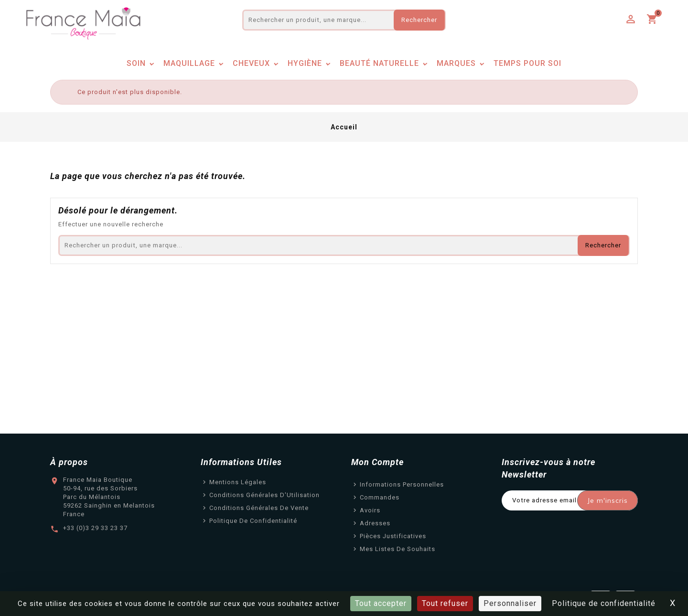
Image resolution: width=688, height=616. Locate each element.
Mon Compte (377, 462)
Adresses (375, 523)
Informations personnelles (402, 484)
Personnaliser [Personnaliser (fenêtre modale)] (510, 603)
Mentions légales (238, 482)
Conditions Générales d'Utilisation (264, 495)
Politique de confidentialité (253, 521)
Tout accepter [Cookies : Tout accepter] (381, 603)
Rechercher (419, 20)
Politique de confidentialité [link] (604, 603)
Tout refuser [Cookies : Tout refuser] (445, 603)
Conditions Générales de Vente (259, 508)
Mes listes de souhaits (398, 549)
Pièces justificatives (393, 536)
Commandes (380, 497)
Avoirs (370, 510)
